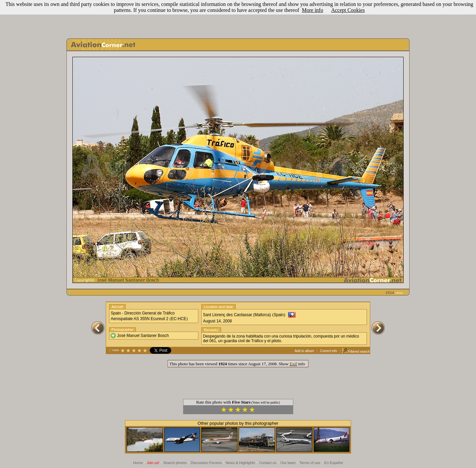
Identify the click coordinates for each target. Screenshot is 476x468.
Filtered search (356, 352)
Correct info (329, 351)
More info (312, 10)
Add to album (304, 351)
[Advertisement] (238, 18)
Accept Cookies (348, 10)
